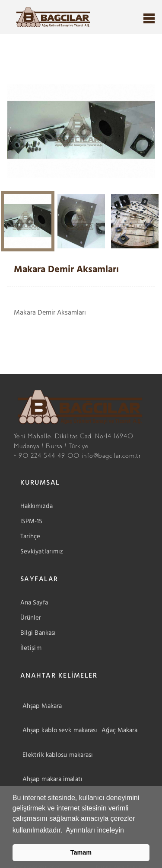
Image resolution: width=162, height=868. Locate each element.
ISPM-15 (32, 521)
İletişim (31, 648)
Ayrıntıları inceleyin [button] (95, 830)
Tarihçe (30, 537)
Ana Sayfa (34, 603)
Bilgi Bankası (38, 633)
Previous (10, 131)
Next (152, 131)
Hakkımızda (37, 506)
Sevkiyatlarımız (42, 552)
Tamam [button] (81, 852)
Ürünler (31, 618)
